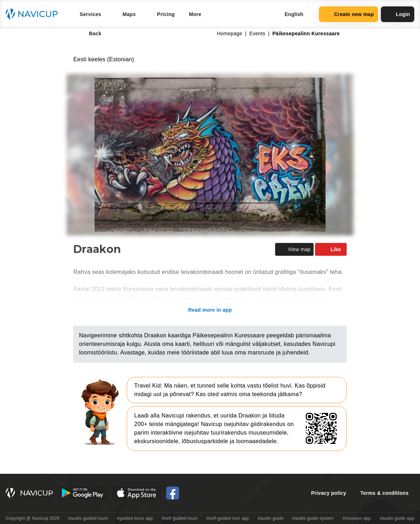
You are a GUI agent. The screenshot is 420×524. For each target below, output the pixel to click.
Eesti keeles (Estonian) (104, 59)
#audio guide (271, 518)
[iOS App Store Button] (136, 493)
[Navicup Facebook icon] (173, 493)
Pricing (166, 14)
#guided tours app (135, 518)
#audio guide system (313, 518)
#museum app (357, 518)
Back (90, 33)
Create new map (348, 14)
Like (331, 249)
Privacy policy (329, 493)
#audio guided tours (88, 518)
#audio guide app (397, 518)
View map (294, 249)
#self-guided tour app (228, 518)
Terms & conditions (385, 493)
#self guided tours (180, 518)
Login (398, 14)
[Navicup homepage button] (34, 14)
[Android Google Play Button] (83, 493)
